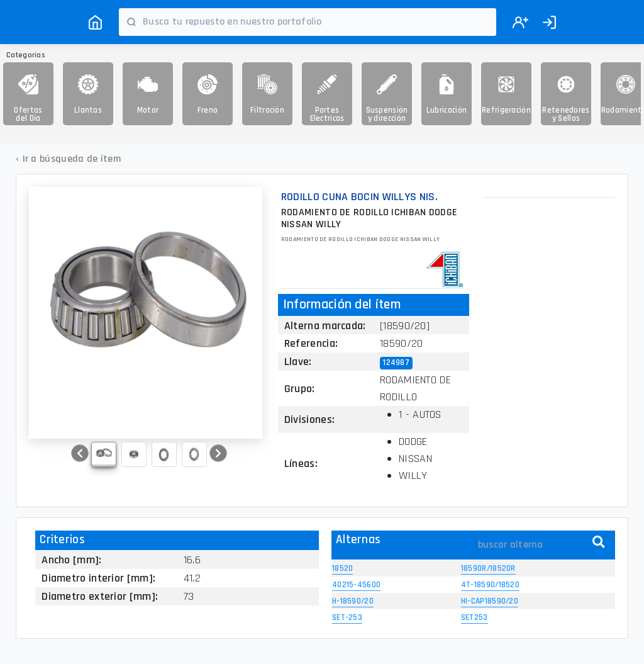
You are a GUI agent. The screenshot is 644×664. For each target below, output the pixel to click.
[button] (80, 453)
